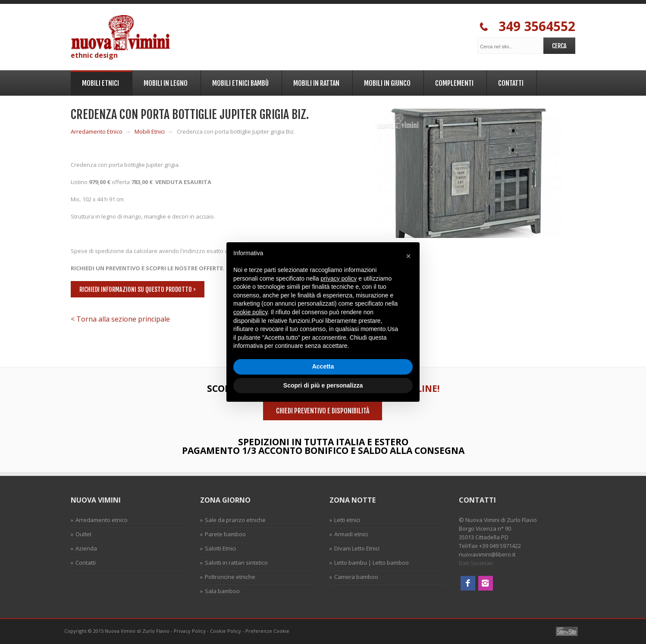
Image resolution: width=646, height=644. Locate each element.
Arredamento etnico (102, 520)
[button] (408, 256)
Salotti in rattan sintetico (236, 563)
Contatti (510, 82)
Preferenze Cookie (267, 631)
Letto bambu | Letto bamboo (372, 563)
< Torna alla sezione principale (120, 319)
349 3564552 (527, 27)
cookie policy (250, 312)
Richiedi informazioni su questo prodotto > (138, 289)
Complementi (453, 82)
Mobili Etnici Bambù (239, 82)
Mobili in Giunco (386, 82)
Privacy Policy (190, 631)
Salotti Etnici (220, 548)
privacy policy (339, 278)
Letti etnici (347, 520)
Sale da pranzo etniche (235, 520)
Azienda (86, 548)
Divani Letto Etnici (357, 548)
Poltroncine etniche (230, 577)
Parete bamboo (225, 534)
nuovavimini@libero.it (487, 554)
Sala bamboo (222, 591)
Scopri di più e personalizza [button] (323, 385)
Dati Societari (476, 563)
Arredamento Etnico (97, 131)
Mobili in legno (164, 82)
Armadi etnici (351, 534)
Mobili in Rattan (315, 82)
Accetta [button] (323, 366)
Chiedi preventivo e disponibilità (323, 411)
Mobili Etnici (99, 83)
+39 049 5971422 (500, 546)
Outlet (83, 534)
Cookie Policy (226, 631)
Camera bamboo (356, 577)
